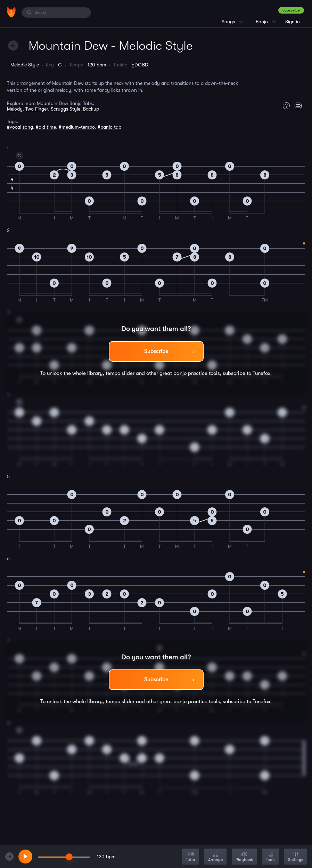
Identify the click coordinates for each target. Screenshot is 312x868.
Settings (295, 857)
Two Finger (37, 109)
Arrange (215, 857)
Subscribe (291, 10)
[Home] (11, 12)
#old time (46, 127)
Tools (270, 857)
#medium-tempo (77, 127)
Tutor (191, 857)
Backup (91, 109)
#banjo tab (109, 127)
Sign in (293, 22)
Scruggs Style (65, 109)
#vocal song (20, 127)
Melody (15, 109)
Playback (244, 857)
